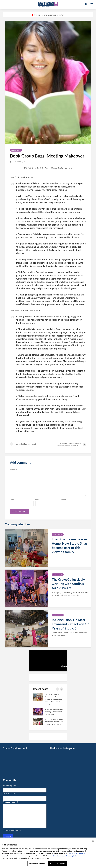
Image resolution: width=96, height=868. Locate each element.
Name (13, 499)
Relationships (16, 150)
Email (38, 499)
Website (63, 499)
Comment (13, 469)
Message (10, 802)
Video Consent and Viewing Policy (65, 856)
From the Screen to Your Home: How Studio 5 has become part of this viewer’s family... (70, 546)
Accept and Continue (58, 863)
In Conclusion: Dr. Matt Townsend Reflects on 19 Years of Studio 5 (70, 624)
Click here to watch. (56, 15)
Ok (93, 841)
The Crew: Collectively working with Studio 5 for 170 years (68, 584)
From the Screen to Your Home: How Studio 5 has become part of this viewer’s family (53, 699)
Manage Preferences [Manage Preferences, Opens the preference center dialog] (37, 863)
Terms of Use (73, 853)
